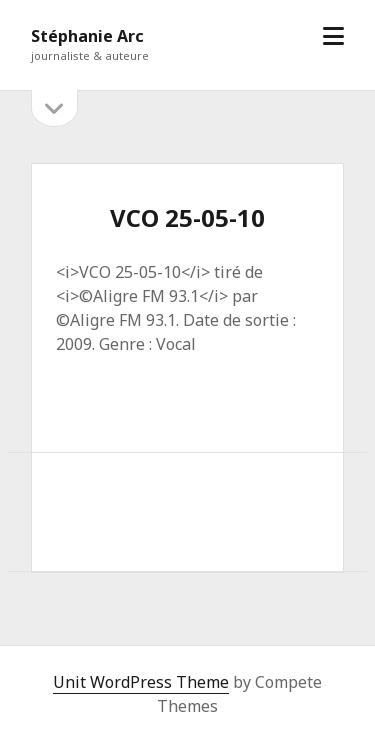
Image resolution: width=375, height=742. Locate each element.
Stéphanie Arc (87, 36)
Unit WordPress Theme (141, 682)
